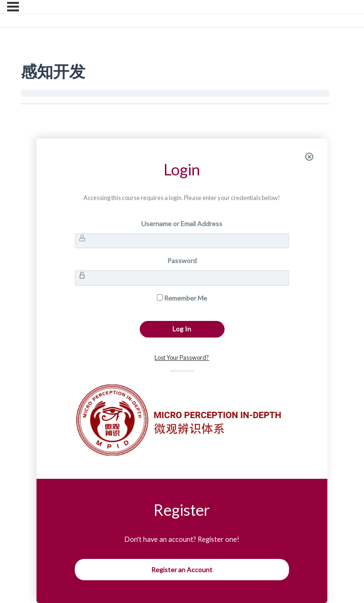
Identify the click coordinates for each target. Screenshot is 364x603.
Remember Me (182, 298)
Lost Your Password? (182, 357)
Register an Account (182, 570)
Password (182, 260)
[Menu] (13, 7)
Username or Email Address (182, 224)
